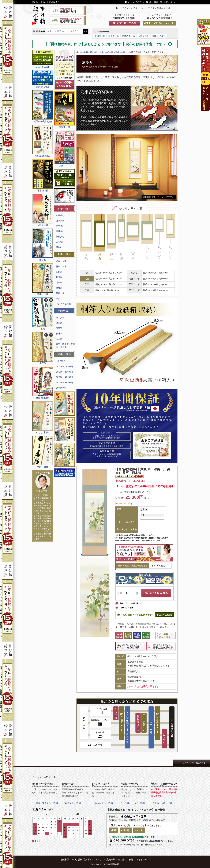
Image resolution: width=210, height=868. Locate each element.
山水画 (59, 272)
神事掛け (60, 221)
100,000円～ (62, 388)
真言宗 (59, 328)
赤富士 (163, 36)
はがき (158, 23)
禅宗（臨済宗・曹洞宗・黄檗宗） (65, 346)
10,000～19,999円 (65, 366)
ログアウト (149, 8)
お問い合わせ (170, 2)
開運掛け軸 (114, 36)
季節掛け (60, 231)
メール (171, 23)
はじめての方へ (136, 2)
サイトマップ (143, 859)
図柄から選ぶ (121, 52)
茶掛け (59, 247)
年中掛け (60, 226)
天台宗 (59, 339)
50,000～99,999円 (65, 382)
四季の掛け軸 (128, 36)
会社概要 (154, 2)
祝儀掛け (60, 237)
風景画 (59, 277)
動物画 (59, 288)
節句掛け (60, 242)
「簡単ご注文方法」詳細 (46, 803)
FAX (148, 23)
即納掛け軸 (100, 36)
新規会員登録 (163, 8)
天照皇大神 (143, 36)
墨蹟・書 (60, 293)
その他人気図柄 (63, 304)
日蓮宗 (59, 334)
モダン (59, 299)
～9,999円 (61, 361)
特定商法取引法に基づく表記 (119, 859)
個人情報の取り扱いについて (87, 859)
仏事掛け (60, 215)
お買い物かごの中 (126, 23)
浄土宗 (59, 323)
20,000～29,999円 (65, 372)
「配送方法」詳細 (72, 803)
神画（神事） (62, 266)
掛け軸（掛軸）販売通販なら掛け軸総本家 (95, 52)
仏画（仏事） (62, 261)
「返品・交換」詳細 (162, 803)
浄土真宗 (60, 318)
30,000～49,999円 (65, 377)
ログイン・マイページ (131, 8)
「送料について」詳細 (134, 803)
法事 (154, 36)
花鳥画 (59, 283)
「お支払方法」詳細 (103, 803)
